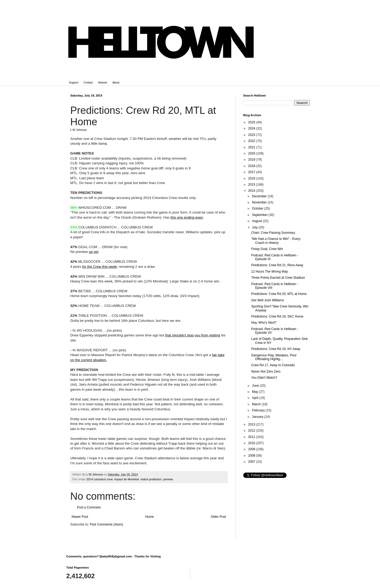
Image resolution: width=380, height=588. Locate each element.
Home (150, 517)
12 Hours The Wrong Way (270, 272)
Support (74, 83)
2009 (252, 449)
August (257, 221)
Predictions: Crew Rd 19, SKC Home (277, 316)
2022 (252, 141)
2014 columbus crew (100, 479)
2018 (252, 166)
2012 (252, 431)
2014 (252, 191)
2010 (252, 443)
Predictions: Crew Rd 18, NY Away (276, 349)
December (260, 196)
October (258, 208)
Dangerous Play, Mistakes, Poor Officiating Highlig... (274, 357)
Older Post (218, 517)
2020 (252, 153)
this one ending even (187, 217)
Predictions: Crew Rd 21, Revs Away (277, 265)
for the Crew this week (100, 267)
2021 (252, 147)
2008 (252, 456)
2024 (252, 128)
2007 (252, 462)
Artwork (103, 83)
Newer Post (80, 517)
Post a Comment (89, 507)
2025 (252, 122)
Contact (88, 83)
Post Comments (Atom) (106, 524)
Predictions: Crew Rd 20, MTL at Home (279, 294)
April (256, 398)
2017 (252, 172)
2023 (252, 135)
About (116, 83)
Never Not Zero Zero (266, 372)
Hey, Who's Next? (264, 323)
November (260, 202)
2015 (252, 185)
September (260, 215)
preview (168, 479)
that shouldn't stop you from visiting (193, 335)
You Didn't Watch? (264, 378)
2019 (252, 160)
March (257, 404)
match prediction (151, 479)
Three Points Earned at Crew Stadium (278, 278)
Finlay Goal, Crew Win (267, 249)
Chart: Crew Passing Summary (273, 233)
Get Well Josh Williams (267, 300)
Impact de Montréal (126, 479)
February (259, 410)
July (255, 227)
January (258, 417)
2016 (252, 178)
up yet (94, 252)
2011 (252, 437)
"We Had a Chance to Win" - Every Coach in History (276, 241)
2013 (252, 424)
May (255, 392)
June (256, 386)
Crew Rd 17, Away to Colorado (273, 365)
